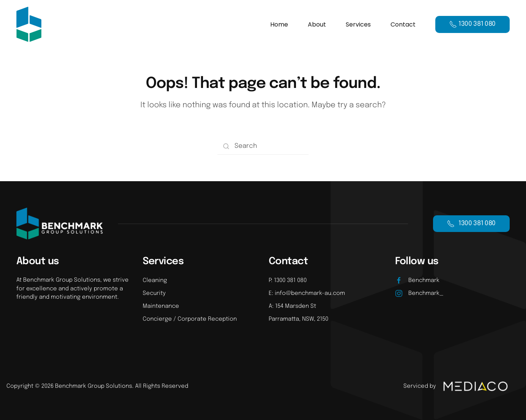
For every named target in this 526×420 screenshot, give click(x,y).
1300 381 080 (471, 224)
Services (358, 24)
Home (279, 24)
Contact (403, 24)
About (317, 24)
